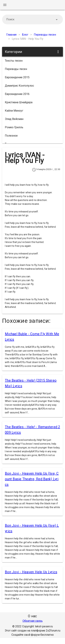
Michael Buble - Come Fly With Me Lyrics (32, 337)
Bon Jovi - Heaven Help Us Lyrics (31, 572)
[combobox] (32, 19)
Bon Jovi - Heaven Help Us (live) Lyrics (32, 528)
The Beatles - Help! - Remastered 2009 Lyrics (32, 430)
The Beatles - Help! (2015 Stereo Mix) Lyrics (31, 383)
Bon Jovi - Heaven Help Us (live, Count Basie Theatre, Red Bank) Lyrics (32, 479)
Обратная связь (33, 621)
